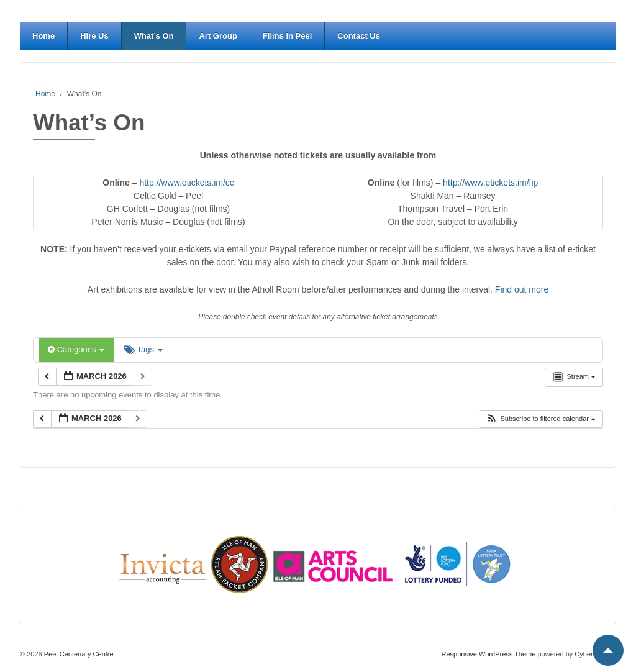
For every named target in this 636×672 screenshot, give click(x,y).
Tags (143, 349)
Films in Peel (287, 36)
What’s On (154, 36)
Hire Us (94, 36)
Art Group (218, 36)
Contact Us (359, 36)
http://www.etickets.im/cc (186, 183)
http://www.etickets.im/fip (490, 183)
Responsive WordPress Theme (489, 654)
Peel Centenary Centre (78, 654)
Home (43, 36)
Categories (76, 349)
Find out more (522, 289)
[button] (541, 419)
